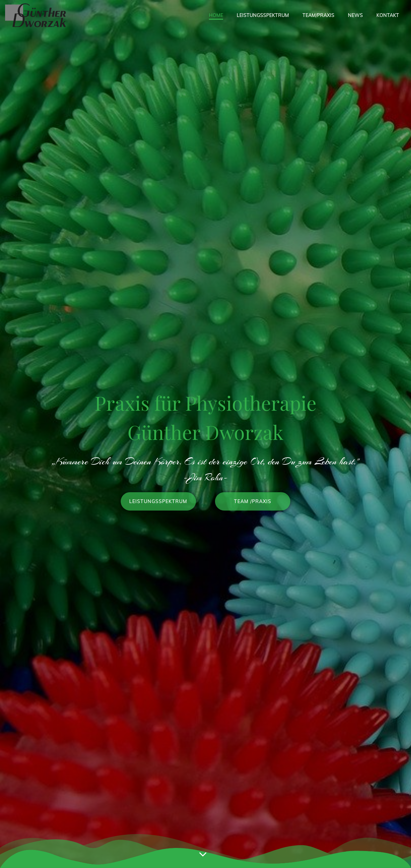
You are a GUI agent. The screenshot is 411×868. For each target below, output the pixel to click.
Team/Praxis (318, 15)
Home (216, 15)
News (355, 15)
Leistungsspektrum (263, 15)
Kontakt (388, 15)
